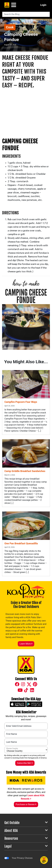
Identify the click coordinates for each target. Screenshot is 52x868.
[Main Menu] (14, 5)
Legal (26, 846)
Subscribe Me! (25, 763)
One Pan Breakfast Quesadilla (21, 543)
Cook (10, 27)
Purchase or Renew (26, 804)
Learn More (26, 644)
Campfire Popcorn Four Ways (21, 402)
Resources (26, 838)
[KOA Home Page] (7, 5)
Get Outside (26, 823)
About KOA (26, 830)
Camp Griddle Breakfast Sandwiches (25, 471)
